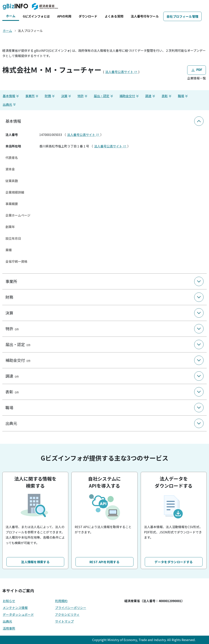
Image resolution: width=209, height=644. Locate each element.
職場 (183, 96)
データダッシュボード (18, 614)
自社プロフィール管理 (182, 16)
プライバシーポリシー (71, 608)
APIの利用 (64, 16)
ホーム (11, 16)
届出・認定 (104, 96)
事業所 (32, 96)
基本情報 (11, 96)
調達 (151, 96)
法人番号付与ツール (145, 16)
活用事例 (9, 628)
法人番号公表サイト (122, 72)
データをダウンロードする (174, 562)
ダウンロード (88, 16)
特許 (83, 96)
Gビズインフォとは (36, 16)
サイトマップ (64, 621)
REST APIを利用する (104, 562)
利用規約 (61, 601)
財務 (50, 96)
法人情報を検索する (35, 562)
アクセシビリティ (67, 614)
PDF (196, 70)
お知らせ (9, 601)
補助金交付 (130, 96)
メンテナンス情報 (15, 608)
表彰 (167, 96)
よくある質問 (114, 16)
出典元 (10, 104)
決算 (67, 96)
